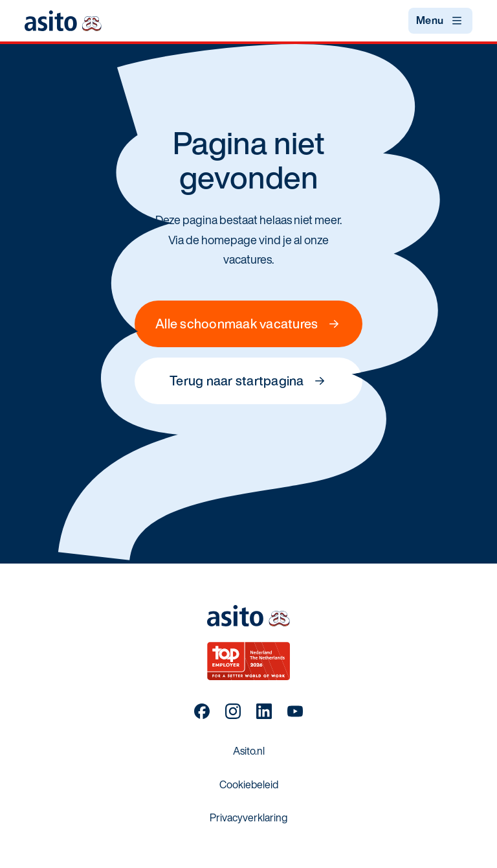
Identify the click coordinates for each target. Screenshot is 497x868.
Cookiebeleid (249, 784)
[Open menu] (440, 21)
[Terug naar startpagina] (63, 20)
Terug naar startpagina (248, 381)
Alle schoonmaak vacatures (248, 324)
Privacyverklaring (248, 817)
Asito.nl (249, 751)
